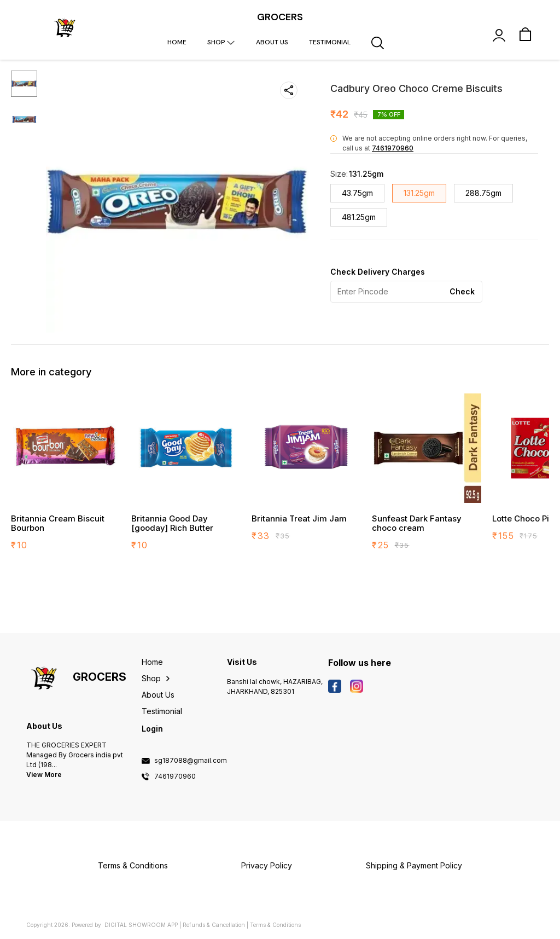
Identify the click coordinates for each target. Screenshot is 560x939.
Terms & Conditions (275, 925)
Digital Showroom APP (141, 925)
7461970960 (393, 148)
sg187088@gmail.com (191, 761)
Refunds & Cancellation (214, 925)
